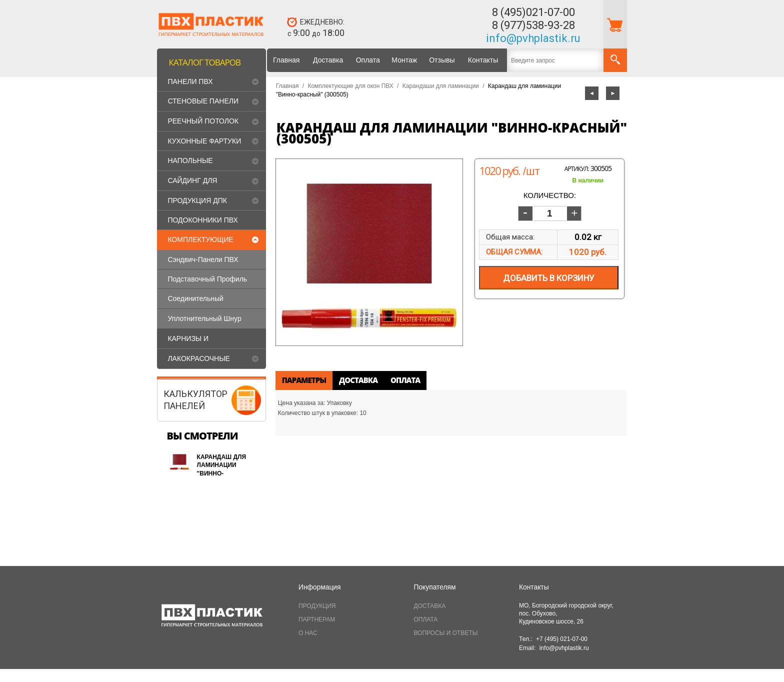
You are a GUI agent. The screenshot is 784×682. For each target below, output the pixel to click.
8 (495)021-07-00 (533, 12)
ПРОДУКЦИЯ (317, 606)
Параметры (304, 380)
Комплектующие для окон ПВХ (350, 86)
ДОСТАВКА (430, 606)
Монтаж (404, 60)
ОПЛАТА (426, 619)
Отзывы (442, 60)
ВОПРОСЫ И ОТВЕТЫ (446, 633)
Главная (286, 60)
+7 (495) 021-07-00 (562, 639)
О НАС (308, 633)
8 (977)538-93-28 (533, 25)
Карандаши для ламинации (441, 86)
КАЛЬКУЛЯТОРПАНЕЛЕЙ (195, 400)
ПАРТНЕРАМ (317, 619)
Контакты (483, 60)
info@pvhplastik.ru (533, 38)
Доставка (328, 60)
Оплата (368, 60)
